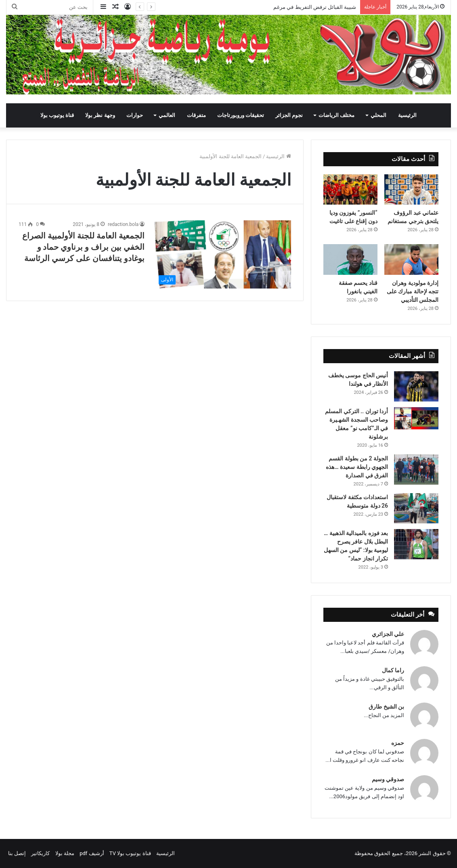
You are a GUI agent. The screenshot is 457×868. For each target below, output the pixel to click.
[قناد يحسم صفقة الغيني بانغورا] (350, 259)
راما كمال (393, 670)
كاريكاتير (40, 853)
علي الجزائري (388, 634)
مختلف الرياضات (336, 115)
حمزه (398, 743)
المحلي (378, 115)
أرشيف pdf (92, 853)
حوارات (135, 115)
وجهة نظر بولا (100, 115)
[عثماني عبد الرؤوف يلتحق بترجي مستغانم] (411, 190)
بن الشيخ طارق (386, 707)
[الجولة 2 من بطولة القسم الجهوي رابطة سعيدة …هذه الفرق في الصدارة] (416, 470)
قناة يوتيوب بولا (57, 115)
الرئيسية (407, 115)
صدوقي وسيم (388, 779)
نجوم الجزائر (289, 115)
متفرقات (196, 115)
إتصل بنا (17, 853)
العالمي (167, 115)
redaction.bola (123, 224)
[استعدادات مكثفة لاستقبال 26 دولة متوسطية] (416, 508)
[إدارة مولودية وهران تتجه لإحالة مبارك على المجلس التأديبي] (411, 259)
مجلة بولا (65, 853)
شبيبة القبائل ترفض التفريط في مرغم (315, 7)
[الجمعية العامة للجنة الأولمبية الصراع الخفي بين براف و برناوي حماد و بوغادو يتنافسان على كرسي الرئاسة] (223, 254)
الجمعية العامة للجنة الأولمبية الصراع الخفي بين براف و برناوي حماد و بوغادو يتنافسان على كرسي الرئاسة (83, 247)
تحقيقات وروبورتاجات (241, 115)
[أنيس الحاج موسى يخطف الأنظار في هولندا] (416, 386)
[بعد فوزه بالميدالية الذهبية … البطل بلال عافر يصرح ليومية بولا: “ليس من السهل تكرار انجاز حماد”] (416, 544)
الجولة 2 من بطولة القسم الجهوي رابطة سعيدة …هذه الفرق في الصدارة (357, 467)
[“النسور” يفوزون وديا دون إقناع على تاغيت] (350, 190)
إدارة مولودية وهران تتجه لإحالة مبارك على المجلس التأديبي (413, 291)
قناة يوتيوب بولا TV (130, 853)
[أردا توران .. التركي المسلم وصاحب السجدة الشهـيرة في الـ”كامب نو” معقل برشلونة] (416, 418)
